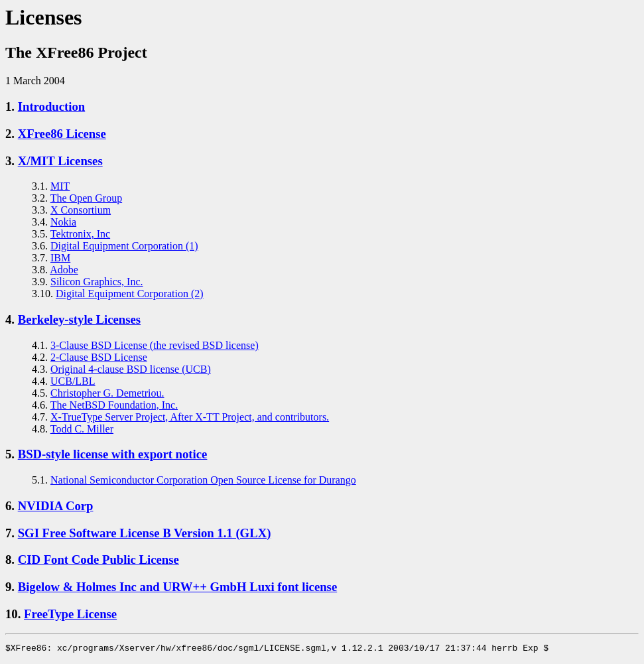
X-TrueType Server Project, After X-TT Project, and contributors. (190, 417)
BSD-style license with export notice (113, 454)
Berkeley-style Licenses (79, 319)
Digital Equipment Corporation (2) (130, 294)
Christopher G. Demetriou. (107, 393)
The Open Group (86, 198)
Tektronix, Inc (80, 234)
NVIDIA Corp (56, 506)
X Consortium (81, 210)
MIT (60, 186)
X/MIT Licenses (60, 161)
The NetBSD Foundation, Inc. (114, 405)
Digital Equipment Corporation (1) (124, 246)
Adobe (64, 270)
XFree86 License (62, 134)
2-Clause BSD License (99, 357)
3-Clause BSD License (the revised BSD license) (155, 345)
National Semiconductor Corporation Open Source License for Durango (203, 480)
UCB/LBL (73, 381)
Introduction (52, 106)
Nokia (63, 222)
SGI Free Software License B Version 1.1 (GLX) (145, 533)
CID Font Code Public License (98, 560)
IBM (60, 258)
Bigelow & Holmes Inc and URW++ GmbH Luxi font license (178, 587)
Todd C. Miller (82, 429)
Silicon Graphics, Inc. (97, 282)
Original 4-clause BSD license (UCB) (131, 369)
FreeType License (70, 614)
